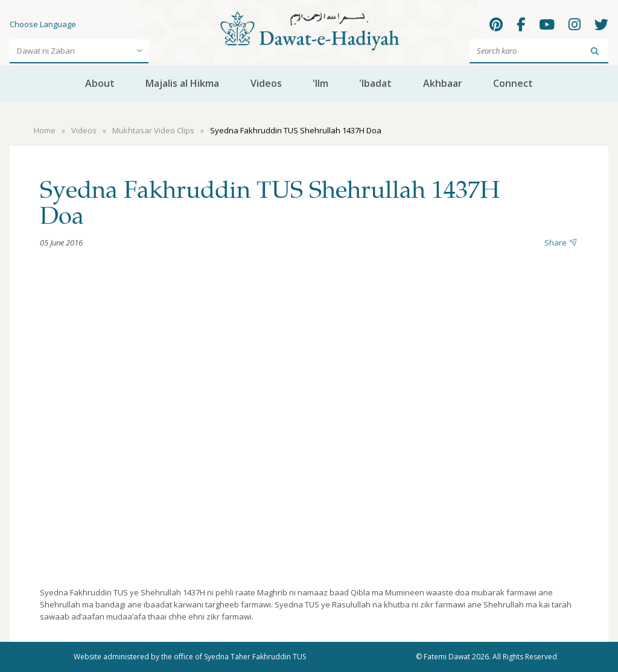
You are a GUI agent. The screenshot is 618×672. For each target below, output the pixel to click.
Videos (266, 83)
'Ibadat (375, 83)
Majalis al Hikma (182, 83)
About (100, 83)
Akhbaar (443, 83)
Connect (513, 83)
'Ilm (320, 83)
